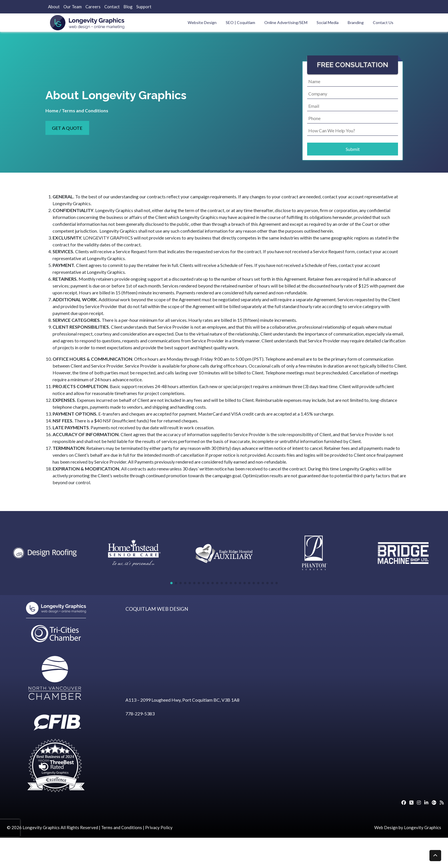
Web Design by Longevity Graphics (408, 827)
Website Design (202, 22)
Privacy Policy (159, 827)
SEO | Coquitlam (240, 22)
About (54, 7)
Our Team (73, 7)
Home (52, 110)
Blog (128, 7)
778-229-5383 (140, 714)
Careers (93, 7)
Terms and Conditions (122, 827)
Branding (356, 22)
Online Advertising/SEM (286, 22)
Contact (112, 7)
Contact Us (383, 22)
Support (144, 7)
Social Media (328, 22)
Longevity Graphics (41, 827)
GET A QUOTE (67, 128)
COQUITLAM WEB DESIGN (157, 609)
